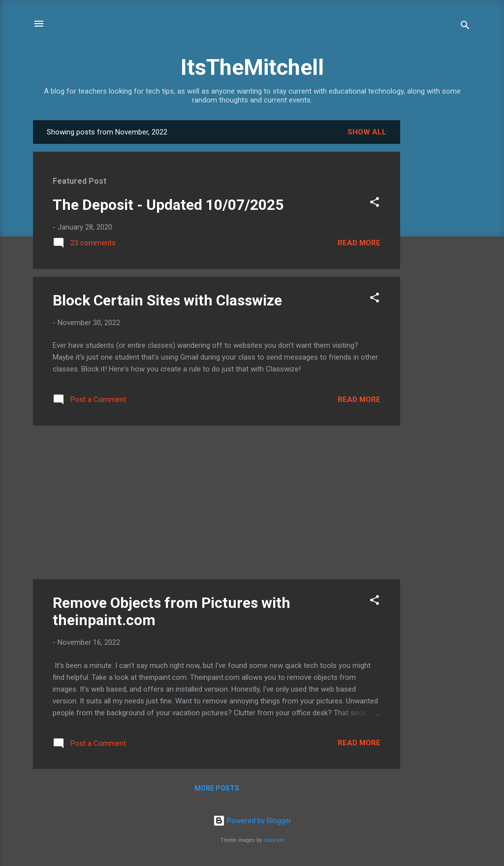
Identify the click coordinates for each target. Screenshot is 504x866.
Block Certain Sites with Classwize (167, 300)
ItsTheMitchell (252, 67)
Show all (367, 132)
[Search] (465, 27)
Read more (359, 243)
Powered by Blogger (252, 821)
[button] (375, 204)
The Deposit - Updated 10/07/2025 (168, 205)
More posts (217, 788)
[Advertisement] (440, 268)
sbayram (274, 840)
